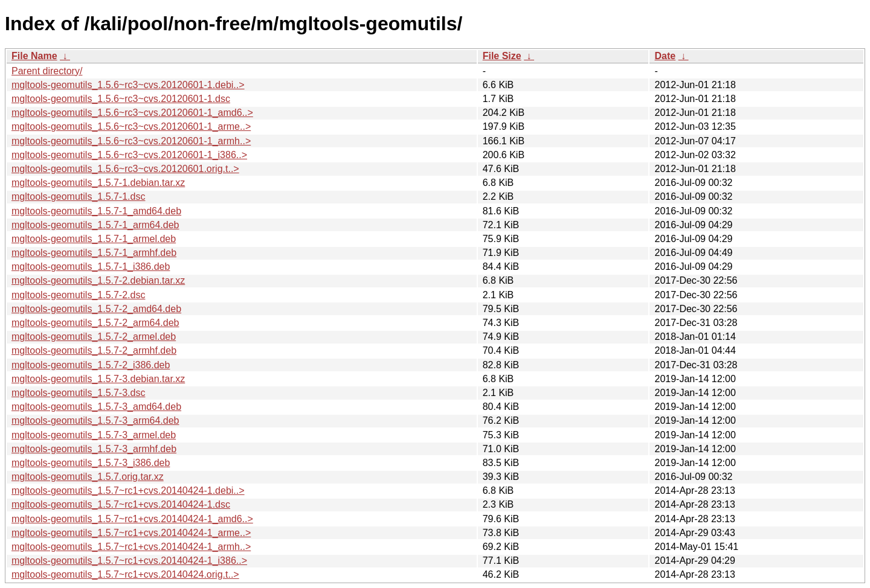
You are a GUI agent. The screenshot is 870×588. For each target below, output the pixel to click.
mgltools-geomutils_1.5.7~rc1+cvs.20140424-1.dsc (121, 504)
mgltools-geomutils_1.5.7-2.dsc (78, 295)
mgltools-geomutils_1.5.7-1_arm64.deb (95, 225)
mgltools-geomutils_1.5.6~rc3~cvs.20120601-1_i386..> (129, 155)
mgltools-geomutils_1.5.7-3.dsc (78, 393)
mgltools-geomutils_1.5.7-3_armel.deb (94, 435)
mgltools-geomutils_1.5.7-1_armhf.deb (94, 253)
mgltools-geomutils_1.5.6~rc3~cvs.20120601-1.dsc (121, 99)
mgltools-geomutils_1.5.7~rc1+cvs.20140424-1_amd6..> (132, 519)
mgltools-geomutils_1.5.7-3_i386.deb (91, 463)
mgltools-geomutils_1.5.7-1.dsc (78, 197)
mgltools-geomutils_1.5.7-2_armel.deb (94, 337)
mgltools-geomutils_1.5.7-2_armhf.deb (94, 350)
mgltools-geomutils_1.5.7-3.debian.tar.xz (98, 379)
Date (665, 56)
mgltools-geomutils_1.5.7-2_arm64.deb (95, 323)
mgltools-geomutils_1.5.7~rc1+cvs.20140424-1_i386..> (129, 561)
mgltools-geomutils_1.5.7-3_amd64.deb (96, 407)
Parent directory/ (47, 71)
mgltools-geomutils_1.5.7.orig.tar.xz (88, 477)
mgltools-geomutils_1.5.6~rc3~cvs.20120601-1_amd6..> (132, 113)
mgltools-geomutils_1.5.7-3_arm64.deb (95, 420)
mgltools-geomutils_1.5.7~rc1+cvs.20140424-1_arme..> (131, 533)
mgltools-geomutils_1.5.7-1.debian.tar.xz (98, 183)
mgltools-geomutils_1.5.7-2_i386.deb (91, 365)
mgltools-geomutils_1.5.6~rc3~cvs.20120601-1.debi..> (128, 85)
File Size (502, 56)
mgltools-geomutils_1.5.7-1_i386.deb (91, 267)
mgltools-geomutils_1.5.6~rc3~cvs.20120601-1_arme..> (131, 126)
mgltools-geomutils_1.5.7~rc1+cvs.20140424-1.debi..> (128, 491)
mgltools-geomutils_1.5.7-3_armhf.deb (94, 449)
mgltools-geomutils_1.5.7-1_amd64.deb (96, 211)
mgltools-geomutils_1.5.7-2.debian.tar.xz (98, 280)
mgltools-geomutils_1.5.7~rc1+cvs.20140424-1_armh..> (131, 547)
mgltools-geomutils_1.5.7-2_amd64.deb (96, 309)
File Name (34, 56)
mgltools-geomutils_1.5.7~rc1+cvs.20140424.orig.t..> (125, 574)
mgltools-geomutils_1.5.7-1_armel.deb (94, 239)
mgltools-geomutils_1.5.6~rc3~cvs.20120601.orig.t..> (125, 169)
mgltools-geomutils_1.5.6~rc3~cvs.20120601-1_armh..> (131, 141)
